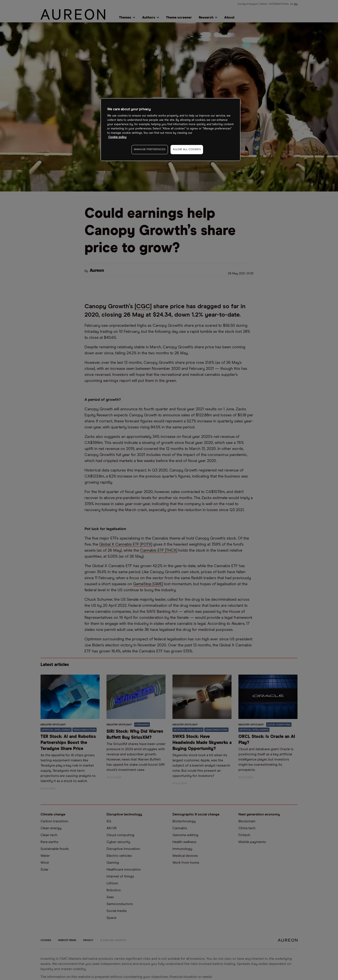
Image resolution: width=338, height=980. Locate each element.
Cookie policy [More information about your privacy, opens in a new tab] (117, 137)
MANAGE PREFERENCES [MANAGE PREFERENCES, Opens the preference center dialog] (150, 149)
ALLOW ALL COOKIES (187, 149)
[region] (171, 130)
